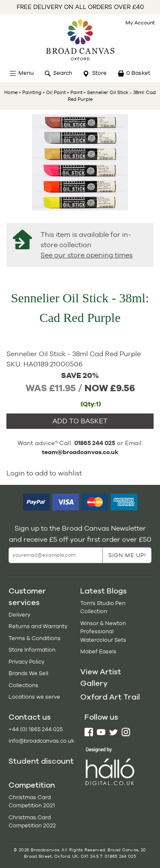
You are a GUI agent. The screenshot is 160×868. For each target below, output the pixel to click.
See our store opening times (87, 255)
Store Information (32, 650)
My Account (140, 23)
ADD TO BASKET (80, 421)
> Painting (30, 92)
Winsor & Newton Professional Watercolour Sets (103, 632)
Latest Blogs (103, 591)
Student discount (41, 761)
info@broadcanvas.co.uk (41, 741)
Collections (23, 685)
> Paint (74, 92)
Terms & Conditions (35, 638)
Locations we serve (34, 697)
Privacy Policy (26, 662)
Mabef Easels (98, 651)
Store (99, 73)
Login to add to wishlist (44, 473)
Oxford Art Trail (110, 697)
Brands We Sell (28, 673)
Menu (26, 73)
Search (63, 73)
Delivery (19, 615)
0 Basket (138, 73)
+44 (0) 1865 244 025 (36, 729)
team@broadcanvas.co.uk (80, 452)
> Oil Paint (54, 92)
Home (11, 92)
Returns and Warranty (38, 626)
